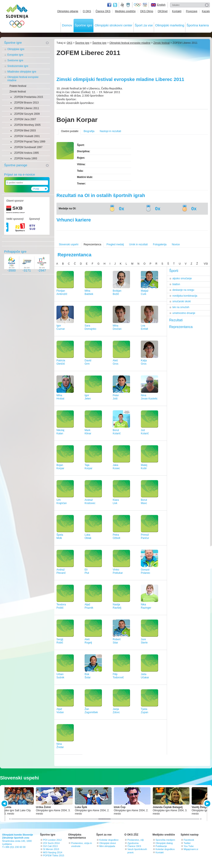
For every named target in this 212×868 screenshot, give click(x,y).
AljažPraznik (89, 606)
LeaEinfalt (144, 327)
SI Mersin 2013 (51, 849)
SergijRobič (60, 641)
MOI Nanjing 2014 (53, 852)
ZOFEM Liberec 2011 (27, 108)
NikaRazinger (146, 606)
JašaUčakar (145, 676)
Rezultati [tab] (176, 320)
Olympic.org (138, 5)
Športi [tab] (174, 271)
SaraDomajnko (90, 327)
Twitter (115, 5)
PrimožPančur (145, 536)
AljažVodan (60, 711)
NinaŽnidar (60, 746)
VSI (206, 264)
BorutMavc (144, 502)
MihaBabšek (89, 292)
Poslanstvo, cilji (136, 840)
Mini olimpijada (107, 846)
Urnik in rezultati (138, 244)
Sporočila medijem (165, 840)
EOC (145, 5)
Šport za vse (144, 25)
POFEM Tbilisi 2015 (54, 855)
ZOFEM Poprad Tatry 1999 (30, 142)
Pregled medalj (115, 244)
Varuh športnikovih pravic (137, 851)
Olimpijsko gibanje (68, 11)
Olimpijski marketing (170, 25)
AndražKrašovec (90, 502)
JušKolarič (145, 432)
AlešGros (116, 362)
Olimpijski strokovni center (114, 25)
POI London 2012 (52, 840)
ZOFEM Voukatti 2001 (27, 136)
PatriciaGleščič (61, 362)
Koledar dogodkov (109, 840)
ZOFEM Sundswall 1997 (28, 147)
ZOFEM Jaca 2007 (25, 119)
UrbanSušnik (60, 676)
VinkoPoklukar (118, 571)
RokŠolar (88, 676)
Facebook (189, 840)
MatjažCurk (145, 292)
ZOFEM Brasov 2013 (26, 103)
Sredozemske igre (18, 66)
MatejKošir (144, 467)
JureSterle (144, 641)
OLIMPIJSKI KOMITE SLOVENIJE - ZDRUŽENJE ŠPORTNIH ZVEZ (17, 17)
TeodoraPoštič (61, 606)
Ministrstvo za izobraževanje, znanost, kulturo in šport (128, 5)
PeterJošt (116, 397)
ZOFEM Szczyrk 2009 (27, 114)
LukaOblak (88, 536)
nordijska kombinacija (185, 296)
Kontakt (160, 852)
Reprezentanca (92, 244)
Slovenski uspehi (69, 244)
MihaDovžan (117, 327)
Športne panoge (16, 165)
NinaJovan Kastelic (149, 397)
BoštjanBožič (117, 292)
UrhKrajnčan (62, 502)
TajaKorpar (88, 467)
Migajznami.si (191, 849)
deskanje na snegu (183, 290)
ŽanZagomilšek (91, 711)
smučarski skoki (182, 301)
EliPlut (87, 571)
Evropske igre (15, 55)
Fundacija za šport (123, 5)
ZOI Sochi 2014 (51, 843)
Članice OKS (103, 11)
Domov (67, 25)
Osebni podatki (70, 131)
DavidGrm (88, 362)
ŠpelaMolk (60, 536)
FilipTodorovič (118, 676)
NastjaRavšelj (117, 606)
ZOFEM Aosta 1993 (26, 158)
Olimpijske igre (16, 49)
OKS (70, 43)
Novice (176, 244)
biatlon (176, 284)
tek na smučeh (181, 307)
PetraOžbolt (116, 536)
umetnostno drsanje (184, 313)
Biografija (89, 131)
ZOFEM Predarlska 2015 (29, 97)
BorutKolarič (117, 432)
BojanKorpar (60, 467)
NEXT (207, 804)
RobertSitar (117, 641)
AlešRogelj (88, 641)
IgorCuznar (61, 327)
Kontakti (177, 11)
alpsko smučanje (182, 278)
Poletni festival (18, 86)
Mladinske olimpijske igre (22, 72)
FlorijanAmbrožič (62, 292)
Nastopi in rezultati (110, 131)
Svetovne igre (15, 60)
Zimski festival (18, 92)
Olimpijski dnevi (108, 843)
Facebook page (109, 5)
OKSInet (163, 11)
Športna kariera (198, 25)
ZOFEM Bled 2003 (25, 131)
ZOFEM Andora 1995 (26, 153)
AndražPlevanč (61, 571)
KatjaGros (144, 362)
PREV (5, 804)
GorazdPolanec (145, 571)
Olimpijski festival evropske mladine (23, 79)
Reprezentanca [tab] (181, 327)
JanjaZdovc (116, 711)
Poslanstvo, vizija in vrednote (82, 845)
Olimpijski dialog (164, 843)
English (161, 5)
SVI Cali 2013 (50, 846)
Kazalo (206, 11)
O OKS (87, 11)
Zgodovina (133, 843)
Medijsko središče (125, 11)
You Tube (189, 846)
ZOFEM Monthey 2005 (27, 125)
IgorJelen (88, 397)
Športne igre (84, 25)
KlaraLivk (116, 502)
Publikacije (161, 846)
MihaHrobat (60, 397)
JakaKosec (116, 467)
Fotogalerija (160, 244)
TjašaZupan (145, 711)
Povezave (192, 11)
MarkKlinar (88, 432)
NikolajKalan (60, 432)
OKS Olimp (147, 11)
